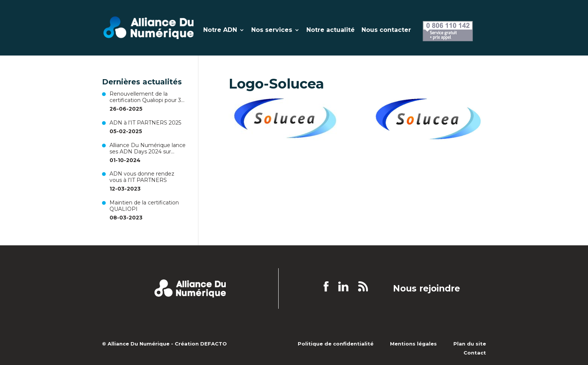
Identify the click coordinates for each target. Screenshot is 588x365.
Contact (475, 353)
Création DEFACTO (201, 344)
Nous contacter (386, 30)
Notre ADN (220, 30)
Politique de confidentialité (336, 344)
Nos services (272, 30)
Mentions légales (413, 344)
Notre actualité (331, 30)
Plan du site (470, 344)
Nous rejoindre (427, 289)
